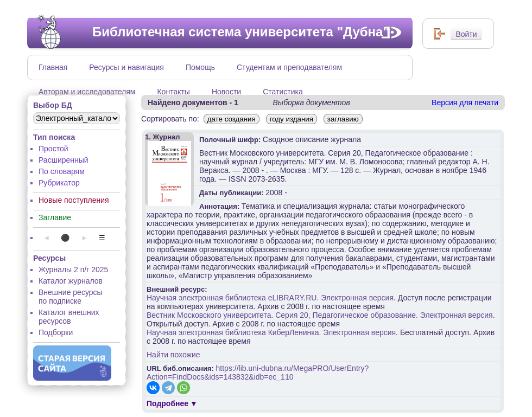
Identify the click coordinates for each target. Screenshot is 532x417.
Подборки (56, 332)
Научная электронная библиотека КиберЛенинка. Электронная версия (271, 332)
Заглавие (55, 217)
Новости (226, 92)
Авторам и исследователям (87, 92)
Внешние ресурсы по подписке (71, 297)
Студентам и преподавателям (289, 67)
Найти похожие (173, 355)
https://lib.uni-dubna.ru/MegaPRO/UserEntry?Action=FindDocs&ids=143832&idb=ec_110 (258, 373)
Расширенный (64, 160)
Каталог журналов (71, 281)
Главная (53, 67)
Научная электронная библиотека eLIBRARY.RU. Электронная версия (270, 298)
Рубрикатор (59, 183)
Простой (53, 149)
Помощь (200, 67)
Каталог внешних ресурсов (69, 317)
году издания (292, 119)
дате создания (232, 119)
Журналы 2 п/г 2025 (73, 270)
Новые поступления (74, 200)
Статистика (283, 92)
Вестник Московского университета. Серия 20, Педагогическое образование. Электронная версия (320, 315)
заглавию (343, 119)
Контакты (173, 92)
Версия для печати (465, 102)
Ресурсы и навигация (126, 67)
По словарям (62, 171)
